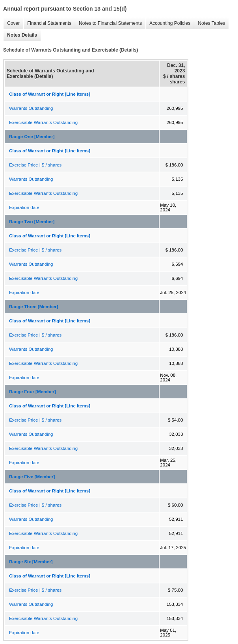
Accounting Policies (168, 23)
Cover (11, 23)
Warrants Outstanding (31, 108)
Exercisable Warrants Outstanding (43, 122)
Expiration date (24, 207)
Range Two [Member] (32, 222)
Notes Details (20, 35)
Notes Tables (209, 23)
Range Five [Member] (32, 477)
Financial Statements (47, 23)
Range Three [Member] (34, 307)
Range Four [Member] (33, 392)
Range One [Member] (32, 137)
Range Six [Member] (31, 562)
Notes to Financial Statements (108, 23)
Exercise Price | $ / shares (35, 165)
